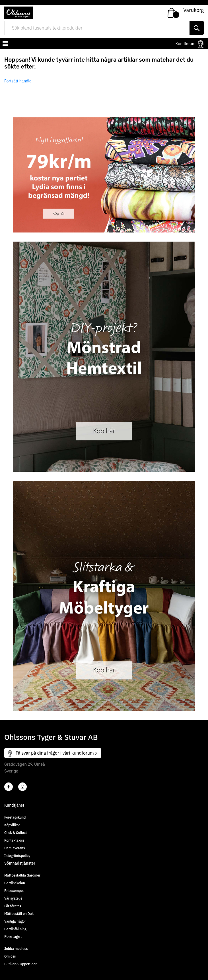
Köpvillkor (12, 825)
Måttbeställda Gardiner (22, 875)
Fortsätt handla (18, 81)
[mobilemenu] (5, 44)
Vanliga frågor (15, 921)
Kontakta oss (14, 840)
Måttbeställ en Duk (19, 914)
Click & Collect (16, 833)
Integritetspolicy (17, 856)
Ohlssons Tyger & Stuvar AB (51, 737)
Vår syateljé (13, 898)
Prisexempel (14, 891)
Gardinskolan (15, 883)
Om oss (10, 956)
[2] (9, 787)
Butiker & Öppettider (20, 964)
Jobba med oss (16, 949)
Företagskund (15, 817)
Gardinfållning (15, 929)
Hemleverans (15, 848)
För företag (13, 906)
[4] (22, 787)
